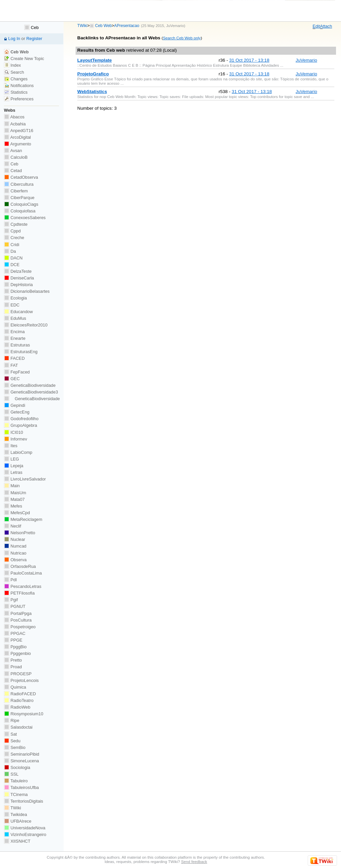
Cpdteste (16, 224)
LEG (11, 459)
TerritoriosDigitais (24, 801)
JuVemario (175, 26)
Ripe (12, 720)
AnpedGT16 (19, 131)
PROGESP (18, 674)
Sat (10, 734)
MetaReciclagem (23, 519)
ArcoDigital (17, 137)
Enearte (15, 338)
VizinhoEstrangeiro (25, 834)
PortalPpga (18, 613)
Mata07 (14, 499)
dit (316, 26)
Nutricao (15, 553)
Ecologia (15, 298)
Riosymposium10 (24, 714)
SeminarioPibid (22, 754)
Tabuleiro (16, 781)
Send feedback (194, 861)
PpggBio (15, 647)
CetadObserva (21, 177)
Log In (14, 39)
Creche (14, 238)
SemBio (15, 747)
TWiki (82, 26)
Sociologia (17, 767)
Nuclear (15, 539)
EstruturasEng (21, 352)
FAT (11, 365)
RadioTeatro (19, 700)
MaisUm (15, 493)
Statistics (16, 92)
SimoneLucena (21, 761)
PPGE (13, 640)
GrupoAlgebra (20, 425)
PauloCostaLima (23, 573)
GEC (12, 379)
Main (12, 486)
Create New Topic (24, 59)
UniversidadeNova (25, 828)
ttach (326, 26)
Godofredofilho (21, 419)
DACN (13, 258)
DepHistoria (18, 285)
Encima (14, 332)
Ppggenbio (17, 653)
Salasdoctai (18, 727)
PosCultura (18, 620)
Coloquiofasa (20, 211)
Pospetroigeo (20, 627)
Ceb (31, 28)
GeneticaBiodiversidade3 (31, 392)
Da (10, 251)
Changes (16, 79)
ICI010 (13, 432)
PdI (10, 580)
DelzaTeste (18, 271)
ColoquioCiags (21, 204)
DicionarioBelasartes (27, 291)
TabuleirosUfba (21, 787)
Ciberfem (16, 191)
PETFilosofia (19, 593)
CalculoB (16, 157)
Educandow (18, 312)
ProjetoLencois (21, 680)
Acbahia (15, 124)
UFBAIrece (18, 821)
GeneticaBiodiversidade (30, 385)
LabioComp (18, 452)
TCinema (16, 794)
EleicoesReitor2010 (26, 325)
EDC (12, 305)
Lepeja (14, 466)
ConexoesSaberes (25, 218)
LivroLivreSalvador (25, 479)
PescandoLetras (23, 586)
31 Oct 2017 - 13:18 (249, 60)
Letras (13, 472)
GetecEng (17, 412)
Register (34, 39)
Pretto (13, 660)
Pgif (11, 600)
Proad (13, 667)
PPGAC (15, 633)
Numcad (15, 546)
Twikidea (15, 814)
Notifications (19, 86)
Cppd (12, 231)
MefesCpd (17, 513)
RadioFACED (20, 694)
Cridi (12, 245)
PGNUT (15, 606)
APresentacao (127, 26)
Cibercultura (19, 184)
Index (12, 65)
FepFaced (17, 372)
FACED (14, 358)
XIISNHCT (17, 841)
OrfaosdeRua (20, 566)
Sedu (12, 741)
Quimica (15, 687)
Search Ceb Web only (182, 38)
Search (14, 72)
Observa (15, 560)
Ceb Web (104, 26)
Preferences (19, 99)
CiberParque (19, 198)
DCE (12, 265)
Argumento (18, 144)
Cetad (13, 171)
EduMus (15, 318)
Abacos (14, 117)
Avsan (13, 151)
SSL (11, 774)
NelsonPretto (20, 533)
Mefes (13, 506)
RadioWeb (17, 707)
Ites (11, 446)
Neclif (13, 526)
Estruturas (17, 345)
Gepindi (15, 405)
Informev (15, 439)
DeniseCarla (19, 278)
